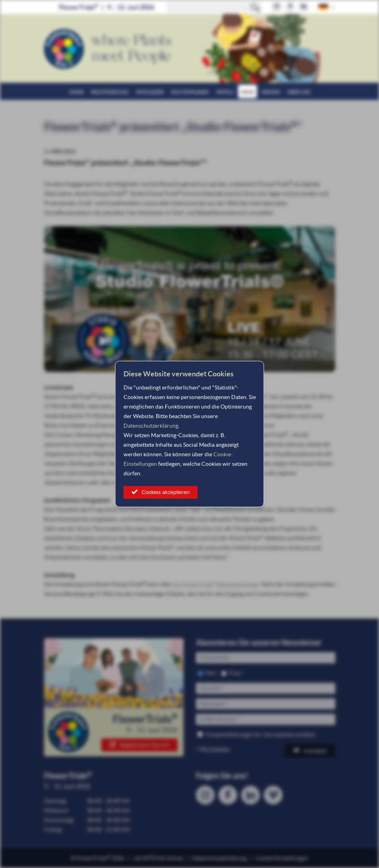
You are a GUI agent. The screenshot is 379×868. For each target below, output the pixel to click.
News (248, 92)
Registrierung (110, 92)
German (324, 7)
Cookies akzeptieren (166, 492)
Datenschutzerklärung (151, 426)
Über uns (299, 92)
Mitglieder (150, 92)
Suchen (255, 7)
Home (76, 92)
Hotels (225, 92)
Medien (271, 92)
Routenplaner (190, 92)
